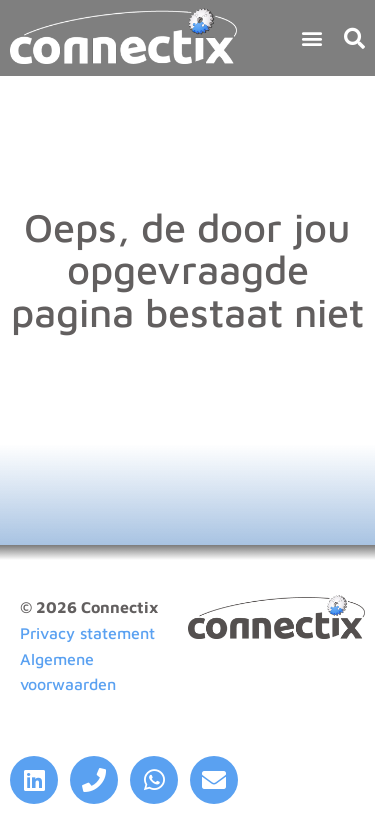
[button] (311, 37)
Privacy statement (87, 633)
